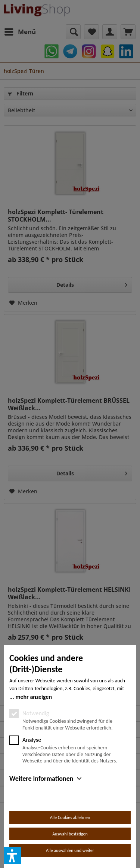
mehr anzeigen (34, 697)
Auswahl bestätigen (70, 834)
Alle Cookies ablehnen (70, 817)
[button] (12, 856)
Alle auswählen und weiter (70, 850)
